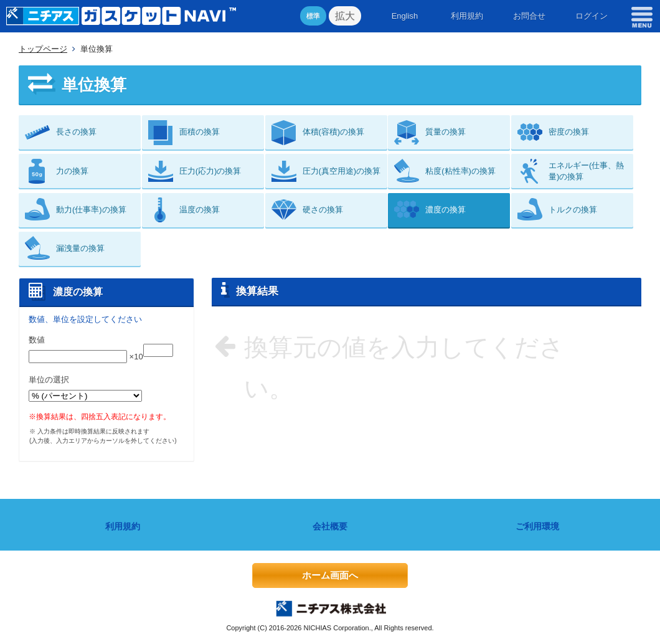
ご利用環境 (537, 526)
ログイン (592, 16)
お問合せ (529, 16)
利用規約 (467, 16)
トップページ (43, 49)
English (405, 16)
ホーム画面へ (330, 575)
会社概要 (330, 526)
